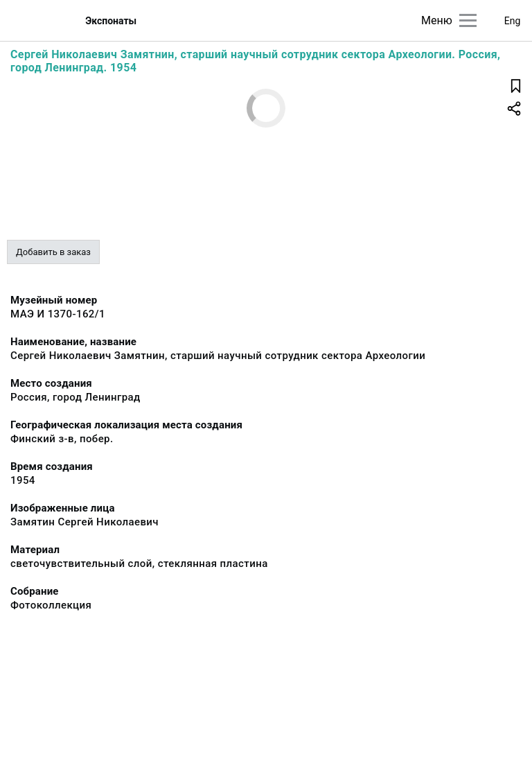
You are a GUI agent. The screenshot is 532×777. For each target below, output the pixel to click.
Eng (513, 21)
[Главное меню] (468, 20)
